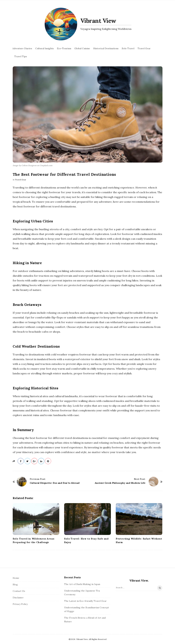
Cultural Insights (45, 48)
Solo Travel (128, 48)
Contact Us (19, 591)
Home (16, 578)
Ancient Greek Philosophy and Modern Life (120, 483)
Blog (15, 584)
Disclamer (18, 598)
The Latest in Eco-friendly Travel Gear (85, 601)
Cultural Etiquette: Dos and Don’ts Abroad (55, 483)
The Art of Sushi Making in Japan (82, 584)
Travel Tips (21, 56)
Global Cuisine (82, 48)
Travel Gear (144, 48)
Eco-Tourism (64, 48)
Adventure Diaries (22, 48)
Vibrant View (98, 21)
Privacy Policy (20, 604)
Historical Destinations (106, 48)
